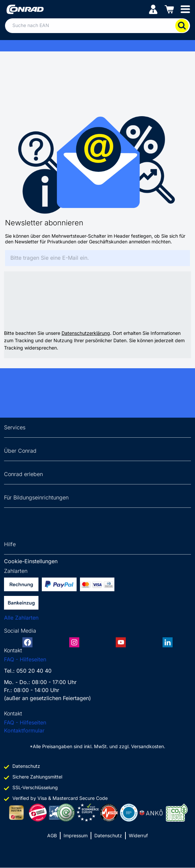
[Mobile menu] (185, 9)
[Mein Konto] (153, 9)
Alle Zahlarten (21, 618)
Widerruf (138, 835)
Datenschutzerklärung (86, 333)
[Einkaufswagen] (169, 9)
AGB (52, 835)
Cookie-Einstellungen (31, 561)
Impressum (76, 835)
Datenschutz (108, 835)
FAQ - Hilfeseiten (25, 659)
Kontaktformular (24, 730)
